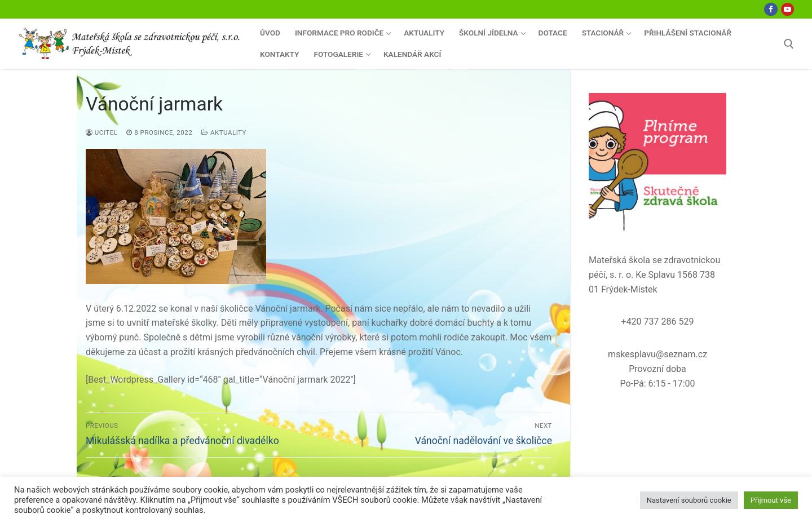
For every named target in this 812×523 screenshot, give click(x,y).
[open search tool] (789, 44)
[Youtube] (787, 9)
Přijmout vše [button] (771, 500)
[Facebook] (771, 9)
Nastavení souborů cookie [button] (689, 500)
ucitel (101, 132)
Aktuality (224, 132)
